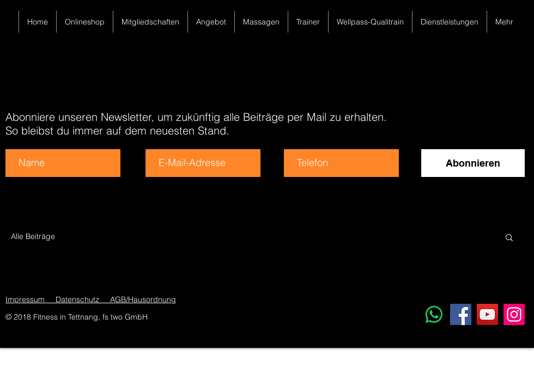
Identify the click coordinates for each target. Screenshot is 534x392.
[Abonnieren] (473, 163)
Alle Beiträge (33, 236)
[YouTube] (487, 314)
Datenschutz (80, 299)
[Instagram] (514, 314)
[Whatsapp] (434, 314)
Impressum (25, 299)
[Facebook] (461, 314)
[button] (509, 238)
